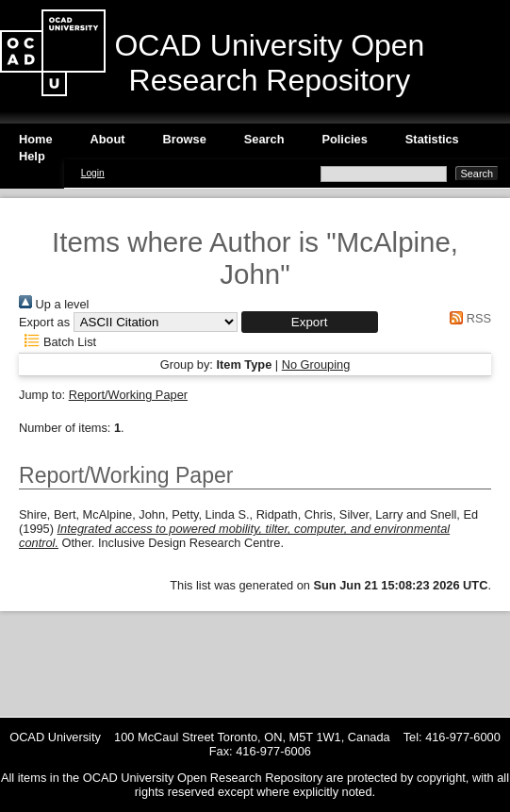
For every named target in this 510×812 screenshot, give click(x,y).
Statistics (432, 139)
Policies (344, 139)
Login (93, 173)
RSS (468, 318)
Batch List (58, 342)
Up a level (54, 304)
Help (32, 156)
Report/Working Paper (128, 395)
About (108, 139)
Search (264, 139)
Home (36, 139)
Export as (44, 322)
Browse (185, 139)
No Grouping (316, 365)
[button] (310, 322)
